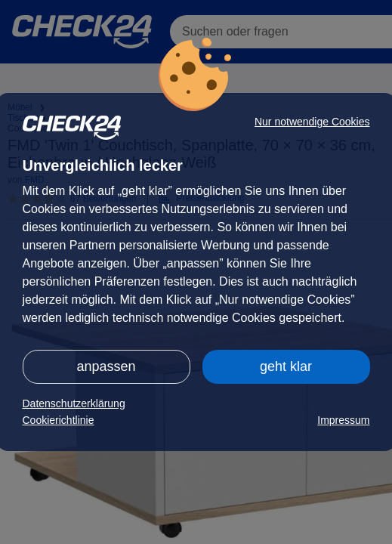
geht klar (286, 366)
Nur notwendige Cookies (312, 122)
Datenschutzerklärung (74, 403)
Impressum (343, 420)
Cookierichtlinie (59, 420)
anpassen (106, 366)
